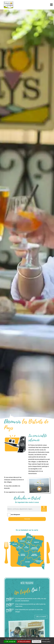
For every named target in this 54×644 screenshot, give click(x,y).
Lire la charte (41, 617)
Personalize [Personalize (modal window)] (37, 642)
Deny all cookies (24, 642)
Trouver (27, 519)
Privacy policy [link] (46, 642)
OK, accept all (10, 642)
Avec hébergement (15, 515)
